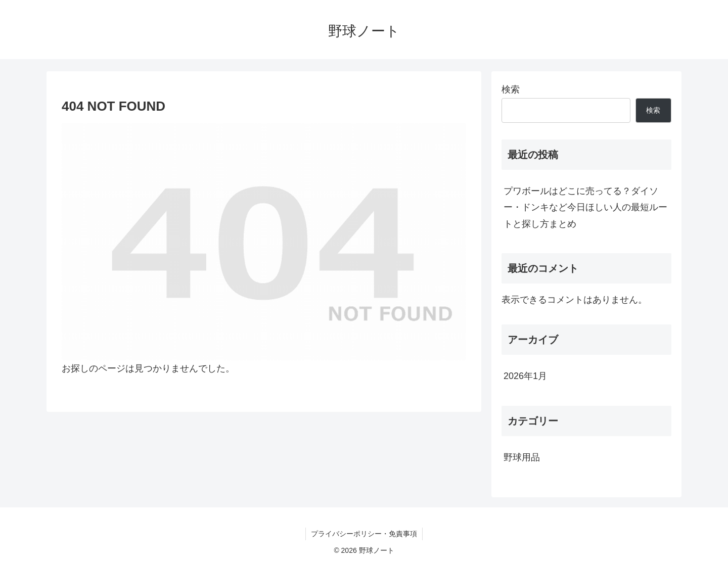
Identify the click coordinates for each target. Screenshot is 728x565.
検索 (511, 89)
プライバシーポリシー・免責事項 (364, 534)
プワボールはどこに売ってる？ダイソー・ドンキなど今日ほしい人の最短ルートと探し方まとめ (585, 207)
